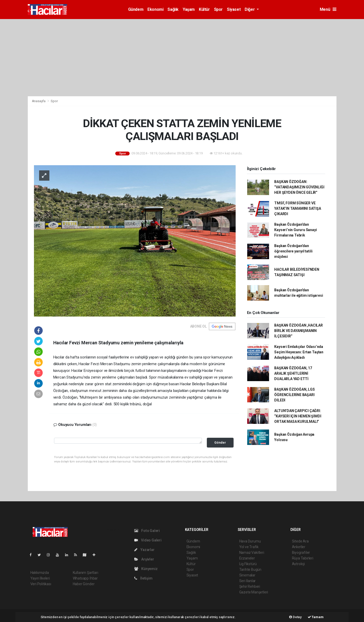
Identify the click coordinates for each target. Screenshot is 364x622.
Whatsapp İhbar (85, 578)
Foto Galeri (147, 531)
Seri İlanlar (248, 581)
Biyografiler (301, 553)
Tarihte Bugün (250, 570)
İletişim (143, 578)
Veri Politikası (41, 584)
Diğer (250, 9)
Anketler (299, 547)
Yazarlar (144, 550)
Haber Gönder (84, 584)
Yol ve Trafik (249, 547)
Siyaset (234, 9)
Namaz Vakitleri (252, 553)
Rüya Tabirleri (303, 558)
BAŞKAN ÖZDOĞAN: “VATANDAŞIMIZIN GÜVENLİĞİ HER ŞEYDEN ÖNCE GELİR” (299, 187)
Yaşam (189, 9)
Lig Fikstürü (248, 564)
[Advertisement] (182, 58)
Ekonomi (155, 9)
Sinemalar (247, 575)
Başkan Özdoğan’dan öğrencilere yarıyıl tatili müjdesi (293, 251)
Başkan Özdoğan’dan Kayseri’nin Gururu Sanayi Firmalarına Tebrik (295, 230)
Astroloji (298, 564)
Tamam (316, 617)
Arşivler (144, 559)
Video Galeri (148, 540)
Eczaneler (247, 558)
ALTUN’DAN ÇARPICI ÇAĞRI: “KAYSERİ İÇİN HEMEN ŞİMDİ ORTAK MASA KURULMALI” (298, 416)
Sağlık (173, 9)
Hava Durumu (250, 541)
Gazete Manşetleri (254, 592)
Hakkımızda (40, 573)
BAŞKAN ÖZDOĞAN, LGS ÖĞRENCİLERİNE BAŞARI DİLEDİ (294, 395)
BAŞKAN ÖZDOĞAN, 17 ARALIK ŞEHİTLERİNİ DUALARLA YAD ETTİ (293, 373)
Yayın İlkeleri (40, 578)
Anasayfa (39, 101)
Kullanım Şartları (86, 573)
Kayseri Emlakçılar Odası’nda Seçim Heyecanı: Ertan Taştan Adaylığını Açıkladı (299, 352)
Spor (218, 9)
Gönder (220, 443)
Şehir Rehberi (250, 586)
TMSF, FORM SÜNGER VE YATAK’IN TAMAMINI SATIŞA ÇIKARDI (298, 208)
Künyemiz (146, 569)
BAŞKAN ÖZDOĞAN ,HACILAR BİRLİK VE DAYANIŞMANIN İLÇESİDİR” (299, 331)
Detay (295, 617)
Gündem (136, 9)
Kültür (204, 9)
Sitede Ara (300, 541)
